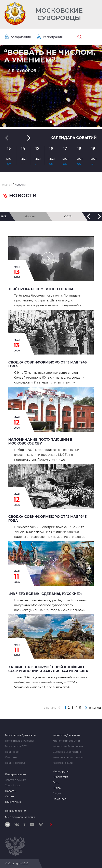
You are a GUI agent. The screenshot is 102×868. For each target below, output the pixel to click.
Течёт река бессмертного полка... (42, 289)
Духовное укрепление (67, 752)
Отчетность (60, 799)
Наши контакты (15, 763)
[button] (51, 122)
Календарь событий (74, 138)
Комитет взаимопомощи (68, 757)
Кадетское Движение (66, 735)
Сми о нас (11, 757)
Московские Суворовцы (59, 14)
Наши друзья (61, 771)
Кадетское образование (68, 746)
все (4, 216)
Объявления (13, 802)
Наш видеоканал (16, 811)
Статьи (9, 797)
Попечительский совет (20, 741)
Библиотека (60, 777)
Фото (56, 782)
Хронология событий (66, 741)
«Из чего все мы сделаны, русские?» (45, 594)
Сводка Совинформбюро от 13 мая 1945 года (48, 364)
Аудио (57, 794)
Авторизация (21, 37)
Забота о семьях (15, 780)
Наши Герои (13, 752)
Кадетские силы (63, 763)
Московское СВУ (16, 746)
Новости (11, 791)
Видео (57, 788)
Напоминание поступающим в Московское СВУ (40, 441)
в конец (95, 708)
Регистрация (53, 37)
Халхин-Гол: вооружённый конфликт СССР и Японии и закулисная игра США (48, 669)
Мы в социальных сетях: (20, 817)
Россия (30, 216)
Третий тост (13, 786)
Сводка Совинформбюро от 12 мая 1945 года (48, 519)
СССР (68, 216)
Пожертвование (15, 775)
